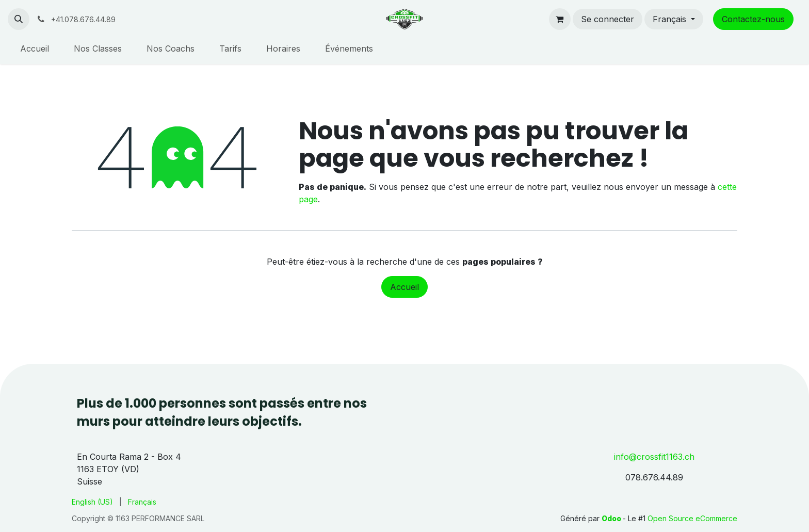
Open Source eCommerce (692, 518)
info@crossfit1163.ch (654, 457)
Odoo (612, 518)
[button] (19, 19)
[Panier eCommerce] (560, 19)
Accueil (405, 287)
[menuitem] (35, 49)
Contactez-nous (753, 19)
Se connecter (608, 19)
